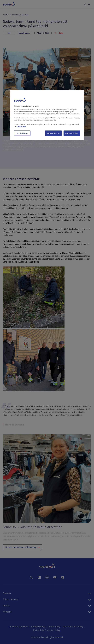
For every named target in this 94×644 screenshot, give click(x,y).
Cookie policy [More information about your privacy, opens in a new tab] (21, 126)
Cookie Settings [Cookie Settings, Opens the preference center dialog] (22, 133)
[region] (47, 115)
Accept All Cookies (72, 133)
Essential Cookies (53, 133)
